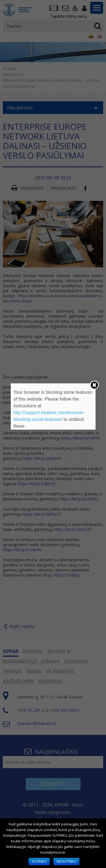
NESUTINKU (66, 862)
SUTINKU (39, 862)
